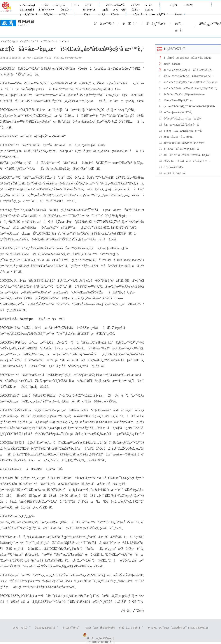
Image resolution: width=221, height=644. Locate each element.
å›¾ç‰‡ (49, 14)
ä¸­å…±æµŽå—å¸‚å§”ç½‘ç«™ (37, 10)
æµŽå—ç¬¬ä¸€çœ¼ (53, 5)
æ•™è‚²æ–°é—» (49, 41)
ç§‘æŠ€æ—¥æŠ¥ (42, 58)
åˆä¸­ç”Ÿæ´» (156, 24)
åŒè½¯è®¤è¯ (72, 628)
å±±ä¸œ (149, 10)
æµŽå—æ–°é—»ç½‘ (114, 10)
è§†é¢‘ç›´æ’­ (89, 10)
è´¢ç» (88, 14)
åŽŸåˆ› (136, 10)
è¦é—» (75, 5)
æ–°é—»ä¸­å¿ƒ (28, 5)
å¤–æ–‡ (179, 14)
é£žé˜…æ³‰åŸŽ (115, 5)
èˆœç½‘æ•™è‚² (28, 41)
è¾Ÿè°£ (136, 5)
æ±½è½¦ (188, 5)
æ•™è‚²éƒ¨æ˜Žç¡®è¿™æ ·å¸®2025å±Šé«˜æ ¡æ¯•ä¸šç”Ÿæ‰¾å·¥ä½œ (189, 82)
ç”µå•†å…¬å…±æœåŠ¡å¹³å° (151, 14)
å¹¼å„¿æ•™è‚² (210, 24)
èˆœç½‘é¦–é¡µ (8, 41)
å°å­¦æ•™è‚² (104, 24)
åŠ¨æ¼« (115, 14)
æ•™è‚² (63, 14)
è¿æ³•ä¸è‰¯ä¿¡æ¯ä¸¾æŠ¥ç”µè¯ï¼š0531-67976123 (178, 628)
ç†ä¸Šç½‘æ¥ (29, 14)
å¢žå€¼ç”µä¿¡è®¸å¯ (47, 628)
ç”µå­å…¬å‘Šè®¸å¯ (131, 628)
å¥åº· (149, 5)
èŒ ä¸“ (130, 24)
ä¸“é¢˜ (89, 5)
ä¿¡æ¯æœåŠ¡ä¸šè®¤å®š (100, 628)
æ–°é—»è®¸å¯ (22, 628)
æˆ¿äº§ (173, 5)
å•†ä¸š (101, 14)
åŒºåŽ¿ (65, 10)
